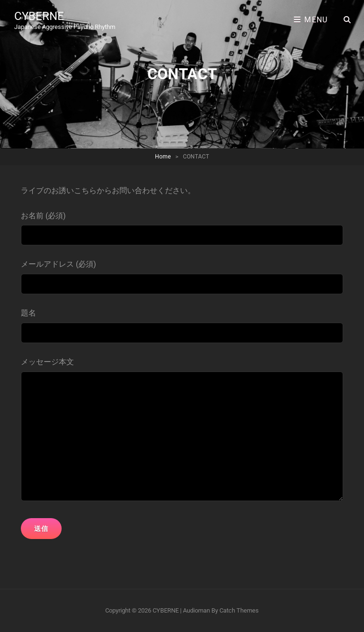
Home (163, 157)
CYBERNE (39, 16)
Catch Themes (239, 610)
